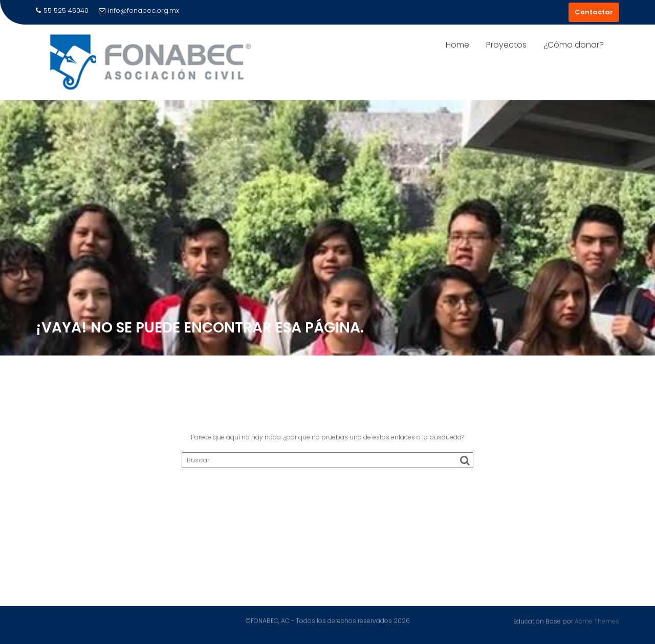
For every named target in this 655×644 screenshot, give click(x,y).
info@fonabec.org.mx (139, 10)
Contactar (594, 12)
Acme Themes (597, 621)
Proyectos (506, 45)
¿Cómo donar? (574, 45)
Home (457, 45)
